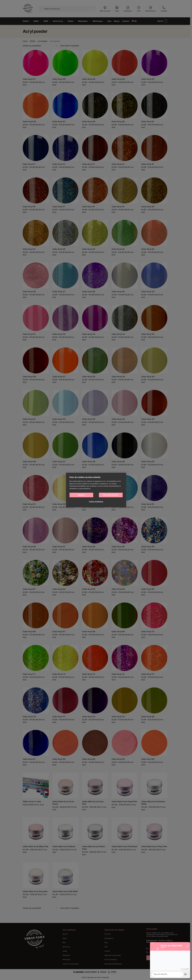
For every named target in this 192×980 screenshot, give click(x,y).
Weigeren (81, 495)
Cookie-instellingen (96, 502)
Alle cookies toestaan (111, 495)
